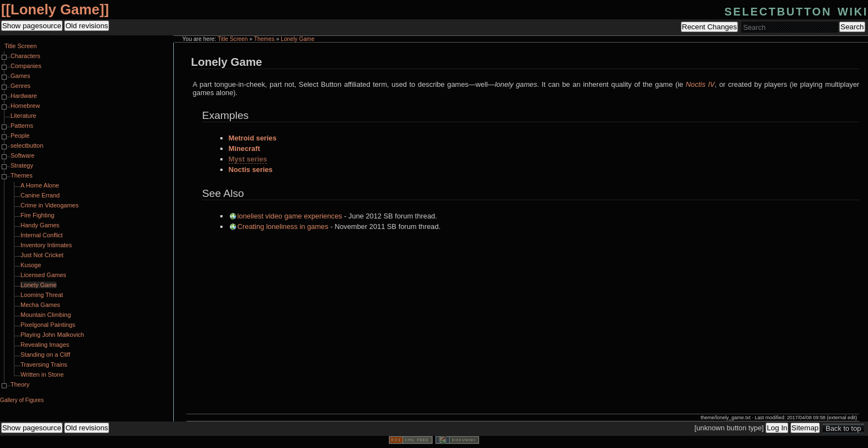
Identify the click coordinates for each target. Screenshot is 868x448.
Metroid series (253, 138)
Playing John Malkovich (52, 335)
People (20, 136)
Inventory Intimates (46, 245)
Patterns (22, 126)
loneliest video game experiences (290, 216)
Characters (25, 56)
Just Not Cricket (42, 255)
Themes (264, 39)
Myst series (248, 159)
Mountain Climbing (46, 315)
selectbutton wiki (796, 10)
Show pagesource (32, 26)
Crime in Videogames (50, 205)
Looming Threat (42, 295)
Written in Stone (42, 374)
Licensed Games (43, 275)
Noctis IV (700, 84)
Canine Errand (40, 195)
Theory (20, 384)
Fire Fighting (37, 215)
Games (20, 76)
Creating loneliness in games (283, 226)
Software (22, 155)
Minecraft (244, 149)
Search (852, 27)
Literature (23, 116)
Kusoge (31, 265)
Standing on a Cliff (45, 355)
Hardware (24, 96)
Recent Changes (709, 27)
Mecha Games (40, 305)
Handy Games (40, 225)
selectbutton (27, 145)
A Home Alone (40, 185)
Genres (20, 86)
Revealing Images (45, 345)
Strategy (22, 165)
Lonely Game (55, 9)
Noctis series (251, 170)
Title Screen (232, 39)
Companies (26, 66)
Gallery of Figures (22, 400)
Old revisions (87, 26)
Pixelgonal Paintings (48, 325)
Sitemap (805, 428)
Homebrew (25, 106)
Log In (777, 428)
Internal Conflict (42, 235)
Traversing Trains (44, 364)
